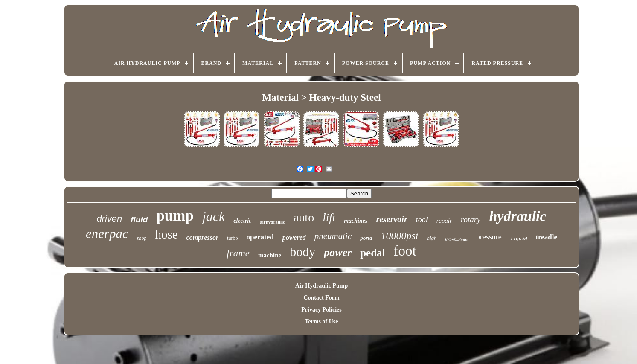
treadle (546, 237)
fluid (139, 220)
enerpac (107, 234)
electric (242, 221)
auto (304, 217)
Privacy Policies (321, 310)
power (338, 252)
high (432, 238)
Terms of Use (321, 322)
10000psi (399, 236)
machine (270, 255)
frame (238, 253)
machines (356, 221)
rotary (471, 220)
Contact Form (321, 298)
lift (329, 218)
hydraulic (518, 216)
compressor (203, 237)
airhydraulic (272, 222)
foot (405, 251)
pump (175, 216)
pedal (372, 253)
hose (166, 234)
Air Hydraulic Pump (321, 286)
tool (422, 220)
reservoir (391, 219)
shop (142, 238)
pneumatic (333, 236)
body (303, 252)
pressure (489, 237)
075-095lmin (457, 239)
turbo (232, 238)
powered (294, 237)
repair (444, 221)
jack (214, 216)
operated (260, 237)
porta (366, 238)
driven (109, 219)
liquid (519, 239)
